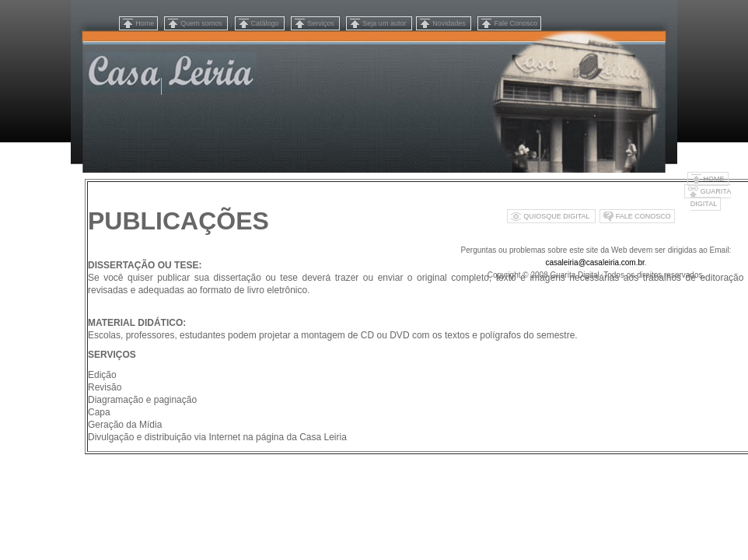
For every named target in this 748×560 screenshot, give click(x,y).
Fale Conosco (516, 23)
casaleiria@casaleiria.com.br (594, 262)
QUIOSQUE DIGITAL (558, 216)
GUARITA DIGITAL (711, 198)
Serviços (322, 23)
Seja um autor (385, 23)
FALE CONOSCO (643, 216)
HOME (714, 179)
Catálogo (266, 23)
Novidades (450, 23)
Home (145, 23)
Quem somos (202, 23)
